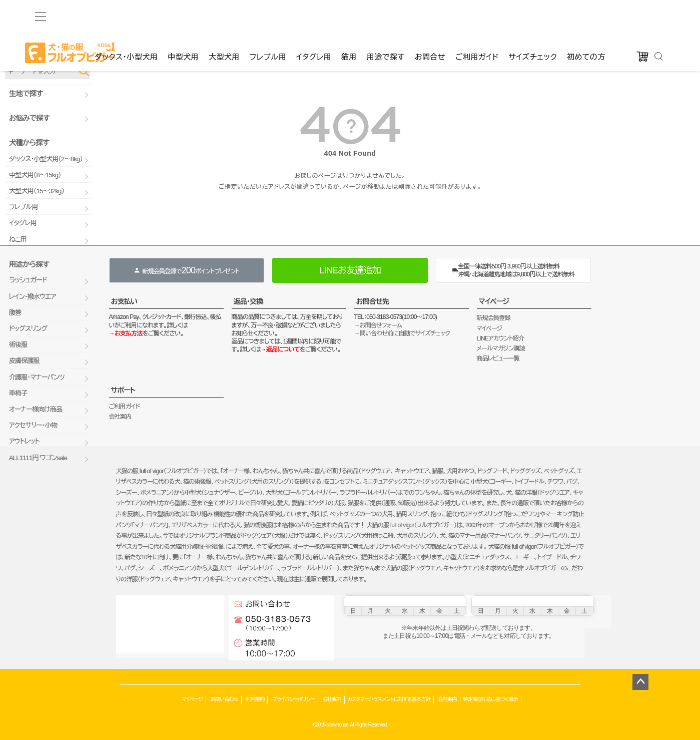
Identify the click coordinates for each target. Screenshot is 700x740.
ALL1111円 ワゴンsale (38, 458)
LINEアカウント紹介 (501, 338)
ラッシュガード (28, 280)
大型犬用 (224, 16)
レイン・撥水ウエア (33, 297)
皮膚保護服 (24, 361)
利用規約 (255, 699)
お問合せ (430, 16)
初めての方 (586, 16)
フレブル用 (268, 16)
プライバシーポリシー (293, 699)
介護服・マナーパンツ (37, 377)
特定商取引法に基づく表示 (491, 699)
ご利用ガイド (477, 16)
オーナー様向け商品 (36, 409)
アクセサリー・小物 (33, 425)
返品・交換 (248, 301)
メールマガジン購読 (501, 348)
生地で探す (26, 94)
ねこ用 (18, 240)
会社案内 (120, 417)
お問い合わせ (224, 699)
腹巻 (15, 313)
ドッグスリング (28, 329)
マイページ (494, 301)
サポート (123, 390)
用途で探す (386, 16)
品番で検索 (19, 54)
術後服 (18, 345)
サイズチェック (533, 16)
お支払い (124, 301)
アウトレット (24, 441)
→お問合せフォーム (378, 325)
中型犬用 (183, 16)
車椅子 (18, 393)
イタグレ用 (314, 16)
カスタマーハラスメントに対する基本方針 (389, 699)
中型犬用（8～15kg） (35, 175)
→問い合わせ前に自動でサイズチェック (402, 333)
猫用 (349, 16)
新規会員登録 (494, 318)
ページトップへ (640, 682)
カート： (308, 35)
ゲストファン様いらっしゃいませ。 (150, 35)
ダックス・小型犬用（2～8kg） (46, 159)
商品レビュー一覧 (498, 358)
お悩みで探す (29, 118)
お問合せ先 (373, 301)
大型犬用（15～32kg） (37, 191)
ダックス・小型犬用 (126, 16)
